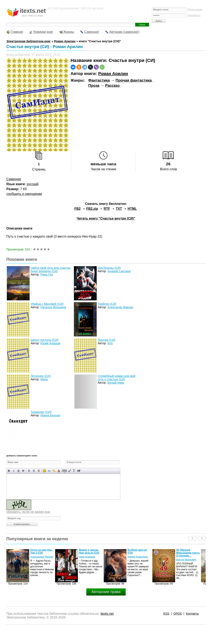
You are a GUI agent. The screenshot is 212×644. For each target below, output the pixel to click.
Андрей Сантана (119, 271)
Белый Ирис (116, 383)
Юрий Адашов (50, 343)
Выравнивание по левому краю (29, 471)
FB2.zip (92, 209)
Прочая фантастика (134, 80)
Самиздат (92, 32)
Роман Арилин (113, 74)
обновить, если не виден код (28, 512)
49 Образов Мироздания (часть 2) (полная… (188, 553)
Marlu (44, 379)
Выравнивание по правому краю (39, 471)
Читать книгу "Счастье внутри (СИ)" (106, 218)
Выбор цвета (59, 471)
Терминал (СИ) (41, 412)
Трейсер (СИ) (107, 304)
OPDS (178, 614)
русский (33, 184)
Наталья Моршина (53, 307)
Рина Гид (47, 274)
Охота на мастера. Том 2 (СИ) (41, 551)
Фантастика (99, 80)
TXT (119, 209)
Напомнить (194, 15)
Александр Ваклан (120, 307)
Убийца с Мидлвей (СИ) (47, 304)
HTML (132, 209)
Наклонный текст (14, 471)
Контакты (192, 614)
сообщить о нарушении (24, 194)
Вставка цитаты (69, 471)
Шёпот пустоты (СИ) (45, 340)
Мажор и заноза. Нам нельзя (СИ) (89, 551)
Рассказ (112, 86)
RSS (166, 614)
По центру (34, 471)
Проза (94, 86)
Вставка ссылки (49, 471)
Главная (17, 32)
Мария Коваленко (138, 557)
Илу (110, 343)
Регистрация (195, 10)
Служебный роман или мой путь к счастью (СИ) (117, 378)
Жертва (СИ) (107, 340)
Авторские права (106, 592)
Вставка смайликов (44, 471)
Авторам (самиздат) (124, 32)
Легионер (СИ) (41, 376)
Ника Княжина (87, 557)
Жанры (69, 32)
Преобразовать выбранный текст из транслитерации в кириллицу (74, 471)
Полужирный (9, 471)
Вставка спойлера (79, 471)
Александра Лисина (42, 557)
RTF (107, 209)
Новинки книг (43, 32)
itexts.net (107, 614)
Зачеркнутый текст (23, 471)
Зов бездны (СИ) (109, 268)
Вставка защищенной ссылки (54, 471)
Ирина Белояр (50, 415)
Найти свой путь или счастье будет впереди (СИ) (51, 269)
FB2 (77, 209)
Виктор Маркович (186, 560)
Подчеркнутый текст (19, 471)
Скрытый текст (64, 471)
